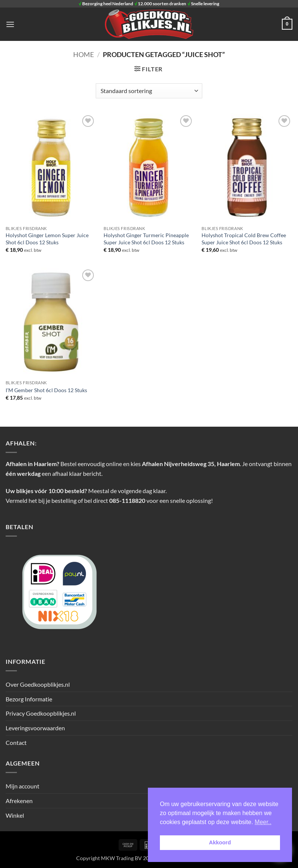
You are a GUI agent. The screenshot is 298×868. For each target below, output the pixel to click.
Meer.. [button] (263, 822)
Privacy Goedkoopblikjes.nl (41, 713)
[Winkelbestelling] (149, 91)
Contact (16, 742)
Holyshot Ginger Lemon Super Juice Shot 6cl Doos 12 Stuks (47, 239)
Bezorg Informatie (29, 699)
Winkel (15, 815)
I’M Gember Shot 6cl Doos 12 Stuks (46, 390)
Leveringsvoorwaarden (35, 728)
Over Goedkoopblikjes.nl (38, 684)
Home (84, 54)
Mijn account (23, 786)
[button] (10, 24)
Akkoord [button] (220, 842)
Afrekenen (19, 801)
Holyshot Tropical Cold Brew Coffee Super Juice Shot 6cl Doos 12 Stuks (244, 239)
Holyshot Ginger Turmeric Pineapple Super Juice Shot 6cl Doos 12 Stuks (146, 239)
